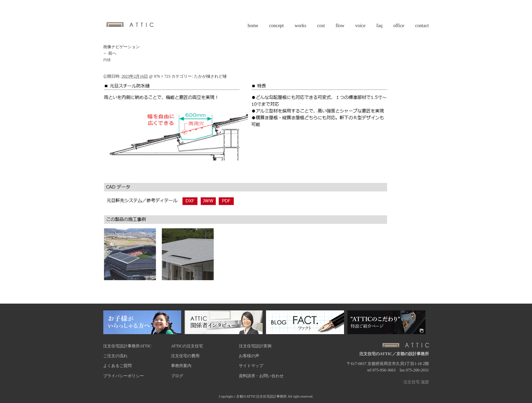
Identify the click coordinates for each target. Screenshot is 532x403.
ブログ (177, 376)
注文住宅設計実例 (255, 346)
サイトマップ (251, 366)
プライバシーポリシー (123, 376)
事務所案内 (181, 366)
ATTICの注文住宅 (187, 346)
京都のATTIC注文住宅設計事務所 (261, 396)
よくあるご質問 (117, 366)
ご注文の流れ (115, 356)
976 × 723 (162, 76)
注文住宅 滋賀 (416, 382)
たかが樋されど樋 (210, 76)
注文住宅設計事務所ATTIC (127, 346)
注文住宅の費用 (185, 356)
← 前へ (110, 53)
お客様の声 (249, 356)
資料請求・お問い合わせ (261, 376)
